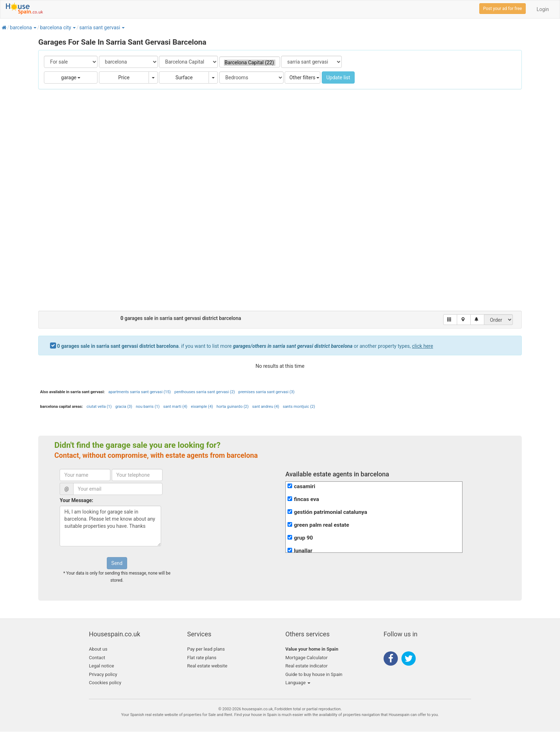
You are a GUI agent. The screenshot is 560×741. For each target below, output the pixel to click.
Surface (184, 77)
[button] (35, 27)
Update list (338, 77)
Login (543, 9)
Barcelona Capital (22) (250, 63)
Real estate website (207, 666)
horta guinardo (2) (232, 407)
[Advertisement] (280, 204)
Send (117, 563)
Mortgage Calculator (306, 658)
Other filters (304, 77)
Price (124, 77)
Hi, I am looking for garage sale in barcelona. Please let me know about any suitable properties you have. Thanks (110, 526)
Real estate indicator (306, 666)
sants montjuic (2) (299, 407)
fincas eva (306, 499)
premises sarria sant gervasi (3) (267, 392)
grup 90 (303, 538)
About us (98, 649)
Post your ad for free (503, 9)
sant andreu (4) (266, 407)
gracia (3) (124, 407)
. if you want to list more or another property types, (245, 346)
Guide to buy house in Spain (314, 674)
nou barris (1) (148, 407)
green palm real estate (322, 525)
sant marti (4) (175, 407)
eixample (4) (202, 407)
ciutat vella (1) (99, 407)
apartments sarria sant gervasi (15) (139, 392)
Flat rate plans (202, 658)
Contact (97, 658)
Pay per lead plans (206, 649)
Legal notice (101, 666)
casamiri (305, 486)
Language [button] (298, 683)
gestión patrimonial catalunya (331, 512)
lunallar (303, 551)
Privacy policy (103, 674)
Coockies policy (105, 683)
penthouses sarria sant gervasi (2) (204, 392)
